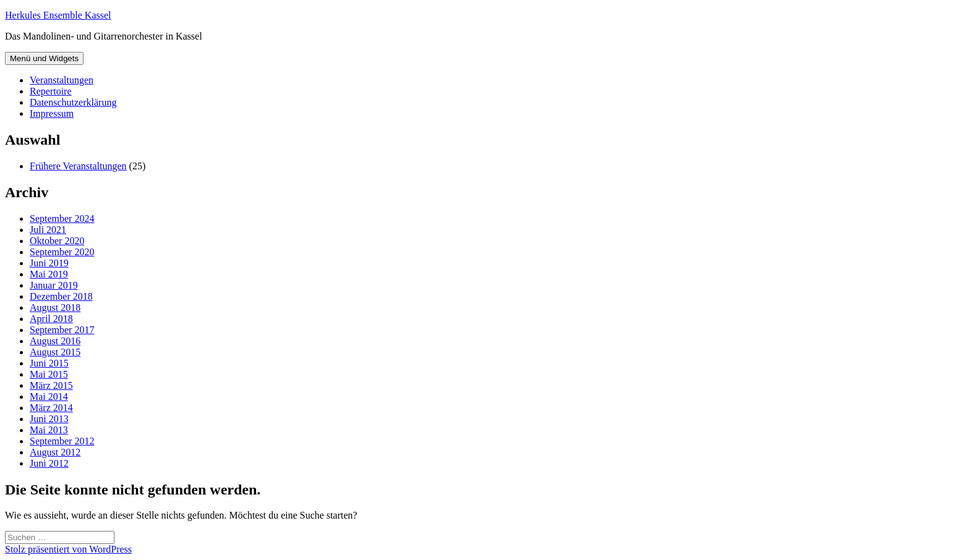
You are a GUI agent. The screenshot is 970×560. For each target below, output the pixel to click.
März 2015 (51, 385)
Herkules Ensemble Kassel (58, 15)
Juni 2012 (49, 463)
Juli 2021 (48, 230)
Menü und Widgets (44, 58)
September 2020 (62, 252)
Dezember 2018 (61, 296)
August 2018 (55, 308)
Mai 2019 (49, 274)
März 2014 (51, 408)
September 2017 (62, 330)
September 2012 (62, 441)
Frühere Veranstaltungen (78, 166)
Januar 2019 (54, 285)
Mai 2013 (49, 430)
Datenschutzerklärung (73, 102)
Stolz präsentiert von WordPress (68, 549)
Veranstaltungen (62, 80)
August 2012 (55, 452)
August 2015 (55, 352)
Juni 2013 (49, 419)
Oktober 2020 (57, 241)
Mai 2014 (49, 397)
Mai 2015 (49, 374)
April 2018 (51, 319)
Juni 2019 (49, 263)
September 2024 (62, 218)
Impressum (52, 113)
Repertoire (51, 91)
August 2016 (55, 341)
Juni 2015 (49, 363)
